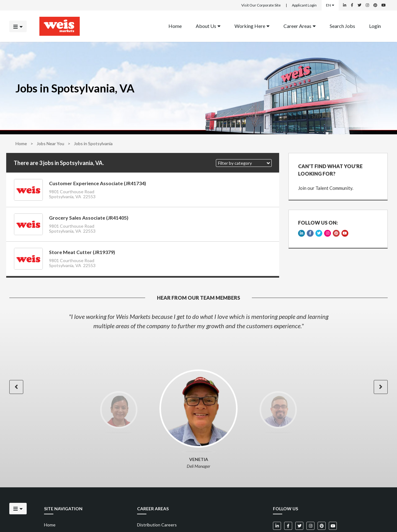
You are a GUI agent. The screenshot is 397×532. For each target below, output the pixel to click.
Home (21, 143)
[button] (244, 163)
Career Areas (300, 26)
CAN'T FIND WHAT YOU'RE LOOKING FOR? (330, 170)
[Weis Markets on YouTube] (384, 5)
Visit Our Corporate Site (261, 5)
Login (375, 26)
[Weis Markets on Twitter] (359, 5)
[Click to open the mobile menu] (18, 26)
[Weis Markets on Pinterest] (375, 5)
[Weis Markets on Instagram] (367, 5)
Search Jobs (342, 26)
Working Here (252, 26)
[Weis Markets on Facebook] (352, 5)
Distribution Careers (157, 525)
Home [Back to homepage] (175, 26)
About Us (208, 26)
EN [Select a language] (330, 5)
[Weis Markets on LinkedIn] (345, 5)
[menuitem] (175, 26)
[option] (198, 321)
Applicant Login (304, 5)
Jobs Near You (50, 143)
